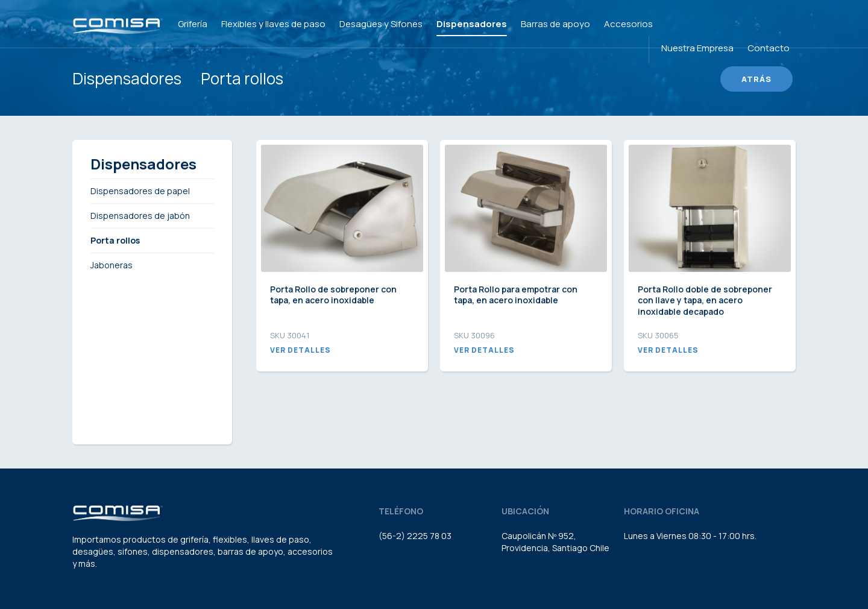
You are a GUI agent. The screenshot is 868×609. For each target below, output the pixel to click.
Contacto (769, 48)
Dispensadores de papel (140, 191)
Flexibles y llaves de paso (273, 24)
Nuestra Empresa (697, 48)
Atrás (756, 79)
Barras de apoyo (555, 24)
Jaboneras (112, 265)
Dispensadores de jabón (140, 216)
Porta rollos (242, 78)
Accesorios (628, 24)
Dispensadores (472, 24)
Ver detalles (300, 350)
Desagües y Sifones (381, 24)
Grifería (193, 24)
